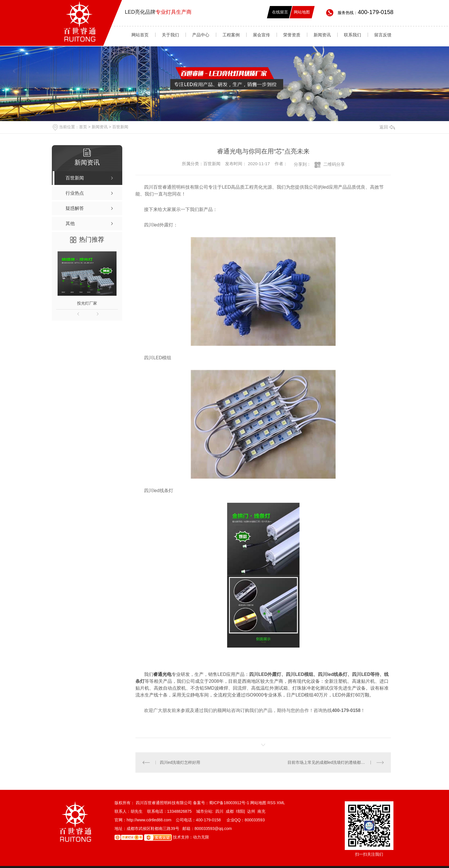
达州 (251, 811)
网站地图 (302, 12)
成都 (230, 811)
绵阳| (241, 811)
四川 (219, 811)
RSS (272, 803)
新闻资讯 (322, 35)
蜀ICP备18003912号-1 (229, 803)
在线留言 (280, 12)
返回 (387, 127)
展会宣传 (261, 35)
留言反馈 (383, 35)
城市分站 (204, 811)
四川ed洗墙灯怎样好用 (180, 762)
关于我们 (170, 35)
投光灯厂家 (87, 303)
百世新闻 (120, 127)
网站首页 (140, 35)
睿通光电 (162, 674)
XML (281, 803)
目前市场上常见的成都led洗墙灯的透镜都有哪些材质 (334, 762)
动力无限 (201, 837)
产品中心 (201, 35)
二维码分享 (334, 164)
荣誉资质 (292, 35)
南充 (261, 811)
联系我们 (352, 35)
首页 (83, 127)
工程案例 (231, 35)
